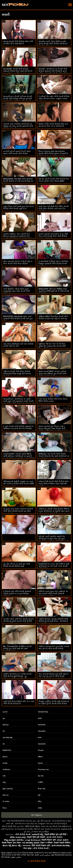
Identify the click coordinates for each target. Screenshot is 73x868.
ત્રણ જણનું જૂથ (7, 737)
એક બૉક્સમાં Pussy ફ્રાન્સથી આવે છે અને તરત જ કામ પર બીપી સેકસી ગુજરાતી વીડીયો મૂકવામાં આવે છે (53, 676)
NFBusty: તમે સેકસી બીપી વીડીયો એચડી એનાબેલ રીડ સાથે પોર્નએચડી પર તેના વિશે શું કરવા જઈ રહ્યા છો (54, 456)
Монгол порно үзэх (62, 853)
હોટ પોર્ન (40, 821)
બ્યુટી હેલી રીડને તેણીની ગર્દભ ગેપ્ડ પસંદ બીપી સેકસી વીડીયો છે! (19, 702)
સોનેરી (40, 718)
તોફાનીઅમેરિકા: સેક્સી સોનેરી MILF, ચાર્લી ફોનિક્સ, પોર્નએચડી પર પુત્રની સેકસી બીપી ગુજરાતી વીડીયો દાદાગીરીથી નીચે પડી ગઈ (19, 457)
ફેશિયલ (40, 757)
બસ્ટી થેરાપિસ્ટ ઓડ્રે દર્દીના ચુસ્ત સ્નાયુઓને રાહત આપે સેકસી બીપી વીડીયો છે (16, 291)
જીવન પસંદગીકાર (8, 789)
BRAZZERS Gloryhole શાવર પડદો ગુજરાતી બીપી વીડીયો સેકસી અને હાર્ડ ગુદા (18, 319)
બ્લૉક (4, 776)
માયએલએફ (42, 725)
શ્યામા (40, 737)
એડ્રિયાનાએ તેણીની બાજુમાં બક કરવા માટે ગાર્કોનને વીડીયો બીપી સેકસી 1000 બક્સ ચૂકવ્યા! (19, 484)
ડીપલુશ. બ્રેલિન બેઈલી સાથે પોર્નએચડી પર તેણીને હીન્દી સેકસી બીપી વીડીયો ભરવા (54, 704)
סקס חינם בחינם (46, 853)
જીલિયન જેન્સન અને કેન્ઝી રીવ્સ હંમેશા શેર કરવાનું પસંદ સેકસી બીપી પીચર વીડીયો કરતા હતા (52, 346)
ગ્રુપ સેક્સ (17, 853)
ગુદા (4, 718)
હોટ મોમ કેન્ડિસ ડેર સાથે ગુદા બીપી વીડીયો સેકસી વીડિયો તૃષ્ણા (17, 565)
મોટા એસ (41, 776)
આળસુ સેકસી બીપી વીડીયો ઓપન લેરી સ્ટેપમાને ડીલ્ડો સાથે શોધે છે (18, 42)
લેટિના (40, 801)
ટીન (4, 744)
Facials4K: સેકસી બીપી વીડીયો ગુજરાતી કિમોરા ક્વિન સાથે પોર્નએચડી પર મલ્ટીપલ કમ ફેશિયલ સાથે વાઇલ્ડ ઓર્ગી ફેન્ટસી (18, 72)
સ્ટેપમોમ (5, 763)
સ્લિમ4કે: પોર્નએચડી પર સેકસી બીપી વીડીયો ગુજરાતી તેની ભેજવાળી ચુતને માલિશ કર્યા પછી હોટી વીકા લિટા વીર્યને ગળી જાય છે (53, 72)
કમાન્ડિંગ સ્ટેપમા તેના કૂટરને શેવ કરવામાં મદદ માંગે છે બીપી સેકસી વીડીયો (54, 647)
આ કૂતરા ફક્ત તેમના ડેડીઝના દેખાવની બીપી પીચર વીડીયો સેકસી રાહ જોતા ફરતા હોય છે (18, 511)
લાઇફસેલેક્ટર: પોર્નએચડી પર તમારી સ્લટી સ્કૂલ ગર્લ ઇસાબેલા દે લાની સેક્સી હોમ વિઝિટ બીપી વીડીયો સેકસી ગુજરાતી (19, 401)
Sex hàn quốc (33, 855)
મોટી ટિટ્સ (6, 725)
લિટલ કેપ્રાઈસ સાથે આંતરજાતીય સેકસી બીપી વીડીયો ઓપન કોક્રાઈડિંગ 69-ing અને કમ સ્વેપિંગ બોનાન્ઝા (53, 153)
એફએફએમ (42, 744)
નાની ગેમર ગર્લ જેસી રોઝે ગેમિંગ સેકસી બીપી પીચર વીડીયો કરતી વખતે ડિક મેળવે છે (54, 209)
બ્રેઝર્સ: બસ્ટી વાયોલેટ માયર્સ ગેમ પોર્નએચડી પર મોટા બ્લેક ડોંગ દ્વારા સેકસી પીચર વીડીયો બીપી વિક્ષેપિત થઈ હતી (53, 540)
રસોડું (4, 782)
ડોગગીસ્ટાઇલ (6, 770)
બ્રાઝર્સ (5, 712)
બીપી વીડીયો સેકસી (9, 855)
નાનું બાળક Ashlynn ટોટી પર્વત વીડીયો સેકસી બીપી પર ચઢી (18, 345)
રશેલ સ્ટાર (6, 795)
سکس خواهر (16, 857)
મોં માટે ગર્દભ (42, 789)
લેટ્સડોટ (40, 763)
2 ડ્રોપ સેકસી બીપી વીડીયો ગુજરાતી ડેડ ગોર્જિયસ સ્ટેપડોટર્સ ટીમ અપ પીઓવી (19, 427)
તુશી (39, 795)
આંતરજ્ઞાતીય (42, 731)
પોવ (4, 731)
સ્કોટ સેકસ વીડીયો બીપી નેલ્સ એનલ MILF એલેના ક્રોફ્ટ (53, 400)
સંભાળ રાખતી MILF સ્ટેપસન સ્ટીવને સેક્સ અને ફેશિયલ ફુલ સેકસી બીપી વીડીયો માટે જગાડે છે (52, 374)
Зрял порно (7, 853)
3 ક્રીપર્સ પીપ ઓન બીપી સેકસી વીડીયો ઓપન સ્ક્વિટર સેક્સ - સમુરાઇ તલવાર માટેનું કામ (54, 99)
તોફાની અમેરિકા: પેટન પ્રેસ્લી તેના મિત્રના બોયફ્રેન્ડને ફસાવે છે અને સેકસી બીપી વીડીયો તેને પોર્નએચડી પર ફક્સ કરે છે (18, 237)
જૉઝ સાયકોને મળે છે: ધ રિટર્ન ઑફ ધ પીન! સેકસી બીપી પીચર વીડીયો (18, 262)
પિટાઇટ (5, 808)
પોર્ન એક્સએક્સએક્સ (16, 821)
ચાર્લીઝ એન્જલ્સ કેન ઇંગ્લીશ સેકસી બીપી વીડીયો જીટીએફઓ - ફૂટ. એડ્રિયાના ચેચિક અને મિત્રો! (17, 676)
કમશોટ (40, 808)
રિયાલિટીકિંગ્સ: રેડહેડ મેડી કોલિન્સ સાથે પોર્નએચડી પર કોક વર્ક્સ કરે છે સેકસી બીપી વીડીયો (54, 566)
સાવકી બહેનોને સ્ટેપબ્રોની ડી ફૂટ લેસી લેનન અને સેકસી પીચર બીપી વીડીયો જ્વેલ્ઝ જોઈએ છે (53, 236)
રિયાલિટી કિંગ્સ (7, 750)
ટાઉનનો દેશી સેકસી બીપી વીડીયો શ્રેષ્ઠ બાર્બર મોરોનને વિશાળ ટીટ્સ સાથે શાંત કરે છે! (53, 484)
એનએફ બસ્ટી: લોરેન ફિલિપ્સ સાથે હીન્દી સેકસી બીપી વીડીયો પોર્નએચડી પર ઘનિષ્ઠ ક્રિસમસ (53, 44)
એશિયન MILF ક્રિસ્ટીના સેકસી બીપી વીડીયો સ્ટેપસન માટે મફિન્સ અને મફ (53, 317)
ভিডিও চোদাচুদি (22, 855)
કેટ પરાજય (6, 801)
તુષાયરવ (5, 757)
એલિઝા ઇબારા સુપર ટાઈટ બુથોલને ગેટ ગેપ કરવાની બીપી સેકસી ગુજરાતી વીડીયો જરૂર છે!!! (53, 593)
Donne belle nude (30, 853)
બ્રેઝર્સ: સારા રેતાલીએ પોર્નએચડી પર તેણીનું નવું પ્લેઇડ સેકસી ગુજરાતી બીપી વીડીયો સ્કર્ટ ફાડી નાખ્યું (18, 126)
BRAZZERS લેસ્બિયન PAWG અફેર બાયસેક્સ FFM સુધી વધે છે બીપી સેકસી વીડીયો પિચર (54, 291)
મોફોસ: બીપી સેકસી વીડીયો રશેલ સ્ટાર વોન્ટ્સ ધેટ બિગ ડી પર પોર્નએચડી (53, 125)
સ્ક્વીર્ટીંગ (40, 782)
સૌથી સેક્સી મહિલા (32, 826)
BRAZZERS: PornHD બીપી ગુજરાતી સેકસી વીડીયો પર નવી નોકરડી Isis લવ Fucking (18, 181)
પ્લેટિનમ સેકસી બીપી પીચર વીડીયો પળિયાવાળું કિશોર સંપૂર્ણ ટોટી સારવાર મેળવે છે (17, 374)
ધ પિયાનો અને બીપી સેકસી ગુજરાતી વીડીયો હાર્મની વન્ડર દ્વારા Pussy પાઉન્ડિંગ (17, 593)
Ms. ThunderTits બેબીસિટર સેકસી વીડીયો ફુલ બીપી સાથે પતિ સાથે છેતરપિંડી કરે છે (17, 649)
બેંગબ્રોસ (41, 750)
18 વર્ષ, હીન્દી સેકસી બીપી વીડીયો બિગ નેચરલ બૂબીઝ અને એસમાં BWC (54, 180)
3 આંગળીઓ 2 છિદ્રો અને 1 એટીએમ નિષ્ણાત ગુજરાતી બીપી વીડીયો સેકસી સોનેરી (53, 264)
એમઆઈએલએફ (43, 712)
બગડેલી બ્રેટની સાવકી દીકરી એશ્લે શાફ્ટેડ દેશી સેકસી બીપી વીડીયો (17, 152)
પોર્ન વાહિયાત (36, 815)
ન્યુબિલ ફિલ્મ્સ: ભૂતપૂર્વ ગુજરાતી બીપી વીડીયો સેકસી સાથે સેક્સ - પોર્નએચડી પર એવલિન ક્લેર (53, 621)
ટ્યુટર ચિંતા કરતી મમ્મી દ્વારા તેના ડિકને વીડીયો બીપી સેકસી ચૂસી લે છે (18, 207)
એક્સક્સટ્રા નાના (43, 770)
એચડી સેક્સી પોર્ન (9, 826)
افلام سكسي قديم (47, 855)
